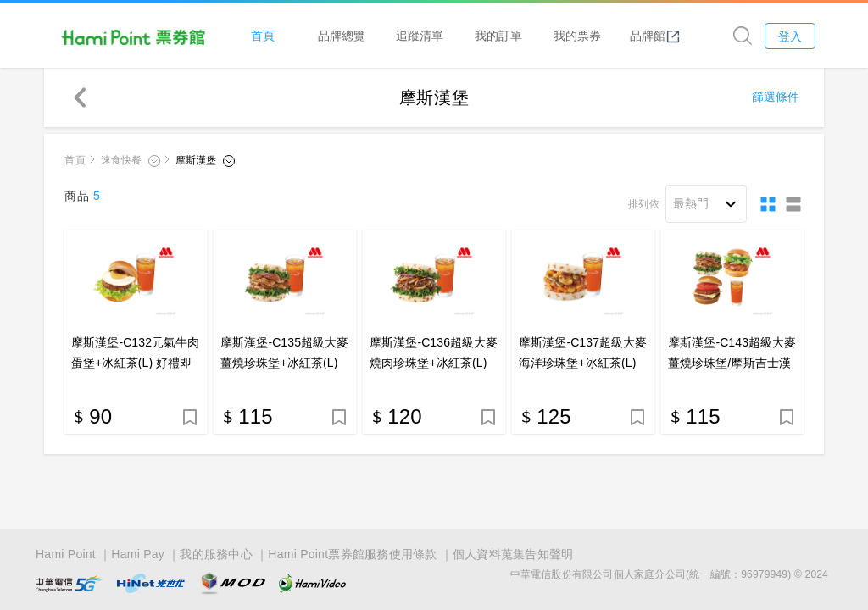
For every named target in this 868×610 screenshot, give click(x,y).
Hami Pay (138, 552)
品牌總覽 (343, 35)
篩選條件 (776, 97)
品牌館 (657, 36)
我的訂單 (500, 35)
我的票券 (578, 35)
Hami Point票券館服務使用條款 (352, 552)
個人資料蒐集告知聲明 (513, 552)
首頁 (264, 35)
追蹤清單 (421, 35)
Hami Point (66, 552)
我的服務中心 (216, 552)
